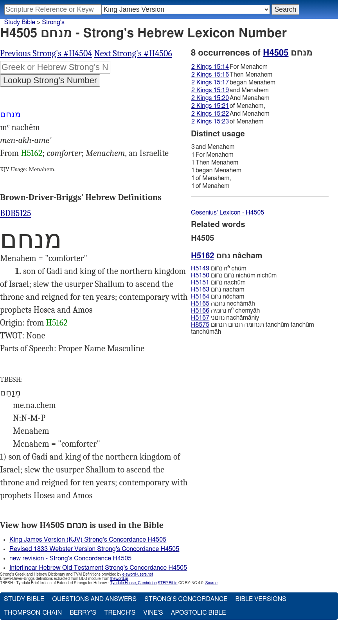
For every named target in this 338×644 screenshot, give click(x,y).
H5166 (200, 311)
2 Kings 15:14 (210, 67)
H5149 (200, 268)
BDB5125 (16, 213)
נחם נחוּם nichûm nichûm (234, 275)
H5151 (200, 283)
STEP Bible (167, 583)
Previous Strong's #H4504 (46, 54)
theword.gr (119, 579)
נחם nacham (218, 290)
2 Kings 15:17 (210, 82)
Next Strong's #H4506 (133, 54)
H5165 (200, 304)
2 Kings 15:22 (210, 114)
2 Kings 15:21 (210, 106)
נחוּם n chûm (219, 268)
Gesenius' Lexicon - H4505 (227, 213)
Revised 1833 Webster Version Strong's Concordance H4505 (94, 549)
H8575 (200, 325)
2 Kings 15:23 (210, 122)
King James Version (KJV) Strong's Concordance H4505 (88, 540)
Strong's (53, 22)
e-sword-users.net (138, 574)
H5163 (200, 290)
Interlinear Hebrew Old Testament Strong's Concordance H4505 (98, 568)
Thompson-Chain (33, 613)
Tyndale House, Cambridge (133, 583)
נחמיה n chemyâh (225, 310)
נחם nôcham (218, 297)
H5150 (200, 275)
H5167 (200, 318)
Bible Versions (261, 599)
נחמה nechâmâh (223, 304)
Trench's (120, 613)
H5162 (31, 153)
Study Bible (20, 22)
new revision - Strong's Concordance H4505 (70, 558)
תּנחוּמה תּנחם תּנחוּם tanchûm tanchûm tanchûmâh (253, 328)
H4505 (276, 53)
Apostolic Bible (199, 613)
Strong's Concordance (186, 599)
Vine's (153, 613)
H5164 (200, 297)
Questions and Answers (94, 599)
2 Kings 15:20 (210, 98)
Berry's (83, 613)
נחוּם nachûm (218, 283)
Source (211, 583)
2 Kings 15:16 (210, 75)
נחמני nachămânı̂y (225, 318)
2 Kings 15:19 (210, 90)
